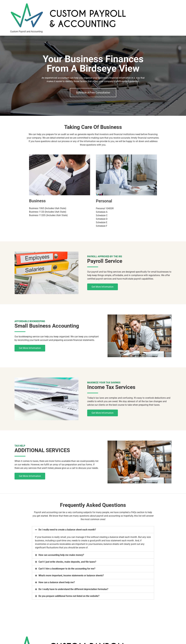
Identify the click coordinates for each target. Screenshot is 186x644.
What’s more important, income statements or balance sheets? (71, 575)
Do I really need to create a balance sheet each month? (67, 530)
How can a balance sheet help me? (57, 582)
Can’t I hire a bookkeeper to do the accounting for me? (67, 569)
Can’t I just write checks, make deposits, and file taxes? (67, 562)
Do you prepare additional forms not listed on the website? (69, 596)
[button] (93, 530)
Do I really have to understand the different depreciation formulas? (73, 589)
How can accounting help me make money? (61, 555)
